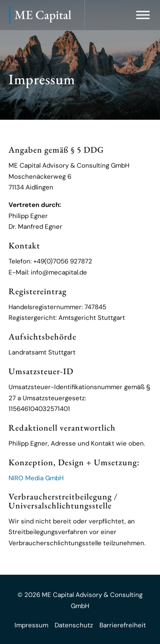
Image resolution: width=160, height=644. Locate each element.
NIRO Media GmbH (36, 478)
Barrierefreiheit (123, 625)
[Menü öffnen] (143, 15)
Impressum (31, 625)
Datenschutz (74, 625)
